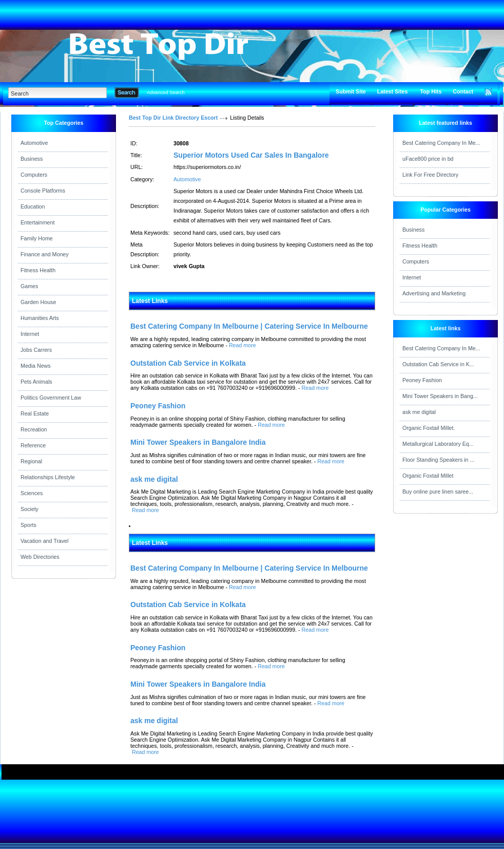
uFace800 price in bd (428, 159)
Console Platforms (43, 191)
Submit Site (351, 91)
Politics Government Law (51, 398)
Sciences (32, 493)
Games (29, 286)
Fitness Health (38, 270)
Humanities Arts (40, 318)
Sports (28, 525)
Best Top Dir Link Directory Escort (173, 118)
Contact (463, 91)
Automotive (34, 143)
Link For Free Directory (430, 175)
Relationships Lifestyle (48, 477)
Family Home (37, 238)
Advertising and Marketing (434, 293)
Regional (31, 461)
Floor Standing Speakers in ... (438, 460)
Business (32, 159)
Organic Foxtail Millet (428, 476)
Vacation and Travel (44, 541)
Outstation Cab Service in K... (438, 364)
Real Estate (35, 413)
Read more (243, 345)
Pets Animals (36, 382)
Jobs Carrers (36, 350)
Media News (36, 366)
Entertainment (37, 222)
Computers (34, 175)
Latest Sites (393, 91)
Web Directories (40, 557)
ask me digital (419, 412)
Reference (33, 445)
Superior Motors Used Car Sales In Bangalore (251, 155)
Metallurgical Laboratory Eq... (438, 444)
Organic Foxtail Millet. (429, 428)
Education (33, 206)
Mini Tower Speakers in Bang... (440, 396)
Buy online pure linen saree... (438, 492)
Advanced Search (166, 92)
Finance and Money (45, 254)
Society (30, 509)
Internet (30, 334)
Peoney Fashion (422, 380)
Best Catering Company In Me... (441, 143)
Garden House (38, 302)
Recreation (34, 429)
